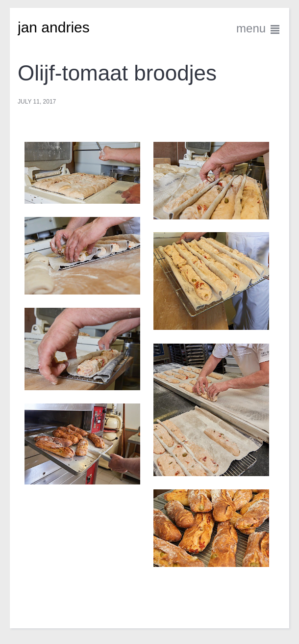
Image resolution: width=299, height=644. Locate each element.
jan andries (54, 27)
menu (259, 28)
